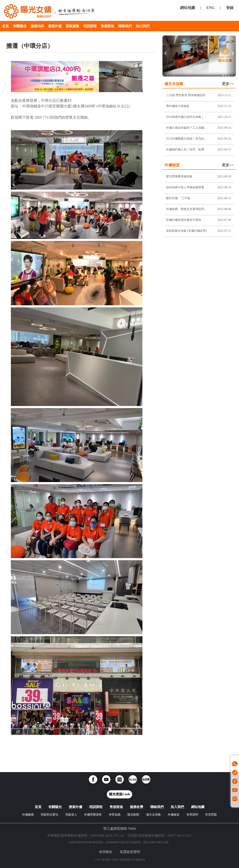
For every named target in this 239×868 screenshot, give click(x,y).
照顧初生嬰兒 (50, 815)
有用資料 (192, 815)
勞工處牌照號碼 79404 (120, 829)
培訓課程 (90, 26)
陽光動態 (133, 815)
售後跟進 (107, 26)
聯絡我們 (125, 26)
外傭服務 (28, 815)
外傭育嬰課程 (93, 815)
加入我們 (143, 26)
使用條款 (106, 852)
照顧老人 (71, 815)
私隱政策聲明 (130, 852)
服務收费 (137, 807)
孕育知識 (115, 815)
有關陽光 (20, 26)
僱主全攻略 (153, 815)
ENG (210, 8)
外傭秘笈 (174, 815)
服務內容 (37, 26)
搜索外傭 (55, 26)
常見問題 (211, 815)
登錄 (230, 8)
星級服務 (72, 26)
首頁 (5, 26)
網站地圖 (188, 8)
